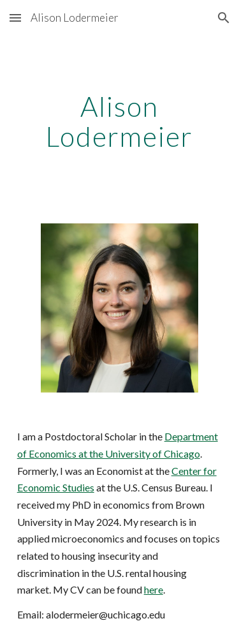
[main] (120, 122)
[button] (15, 18)
